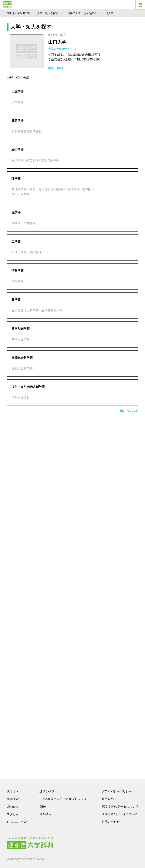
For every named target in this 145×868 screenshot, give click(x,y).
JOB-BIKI (13, 791)
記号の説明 (129, 411)
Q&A (43, 806)
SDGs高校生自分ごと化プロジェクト (65, 799)
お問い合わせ (111, 822)
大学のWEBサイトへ (63, 49)
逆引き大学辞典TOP (19, 13)
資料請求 (46, 814)
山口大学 (57, 42)
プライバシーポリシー (117, 791)
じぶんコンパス (17, 822)
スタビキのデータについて (120, 814)
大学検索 (13, 799)
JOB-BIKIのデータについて (120, 806)
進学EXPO (47, 791)
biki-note (12, 806)
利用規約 (108, 799)
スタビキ (13, 814)
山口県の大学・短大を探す (81, 13)
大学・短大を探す (48, 13)
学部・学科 (56, 68)
